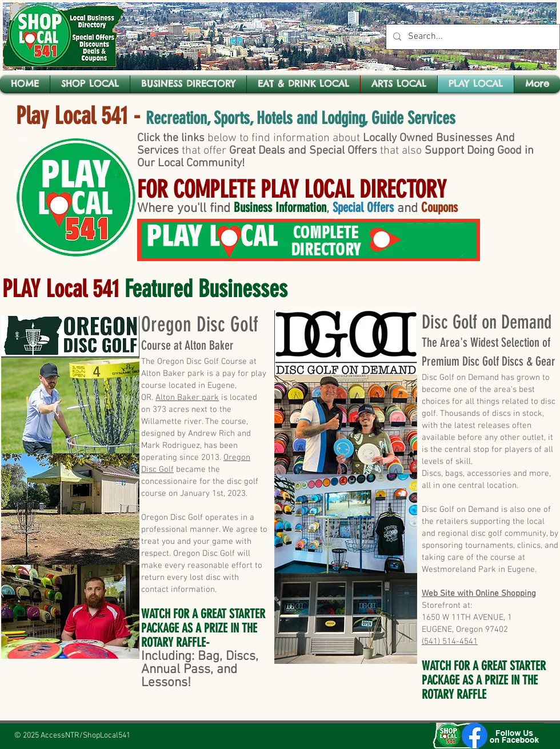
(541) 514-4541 (450, 642)
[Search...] (472, 37)
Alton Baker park (187, 398)
